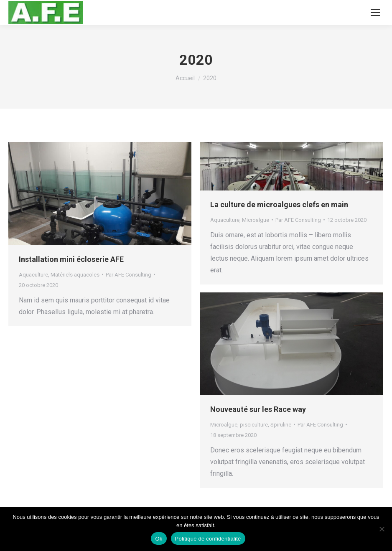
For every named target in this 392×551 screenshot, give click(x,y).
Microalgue (256, 220)
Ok (159, 539)
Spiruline (281, 425)
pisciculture (254, 425)
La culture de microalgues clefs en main (279, 204)
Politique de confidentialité (208, 539)
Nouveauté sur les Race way (258, 409)
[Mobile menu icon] (375, 13)
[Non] (382, 529)
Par (129, 275)
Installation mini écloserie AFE (71, 259)
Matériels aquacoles (75, 275)
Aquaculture (33, 275)
